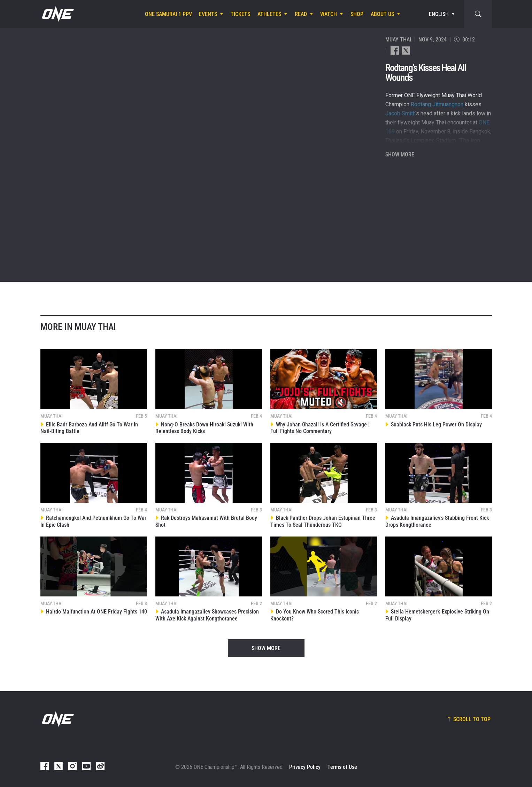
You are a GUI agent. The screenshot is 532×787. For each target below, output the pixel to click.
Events (208, 14)
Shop (357, 14)
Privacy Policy (305, 767)
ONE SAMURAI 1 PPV (168, 14)
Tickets (240, 14)
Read (301, 14)
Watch (329, 14)
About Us (382, 14)
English (439, 14)
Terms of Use (342, 767)
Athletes (269, 14)
